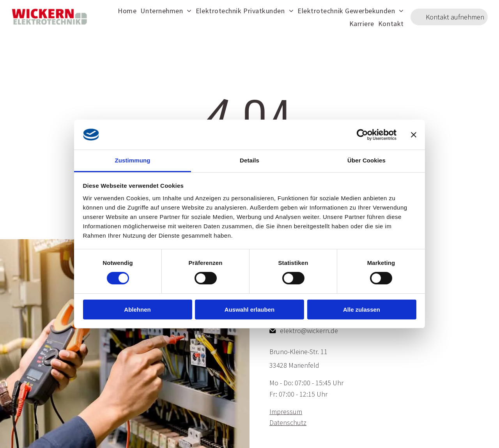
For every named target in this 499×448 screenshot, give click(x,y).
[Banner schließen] (414, 134)
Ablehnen (137, 310)
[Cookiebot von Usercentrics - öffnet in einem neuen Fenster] (362, 134)
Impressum (286, 412)
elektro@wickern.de (309, 331)
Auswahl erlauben (249, 310)
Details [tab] (249, 160)
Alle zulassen (362, 310)
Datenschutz (288, 422)
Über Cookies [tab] (366, 160)
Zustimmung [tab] (133, 160)
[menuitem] (127, 10)
